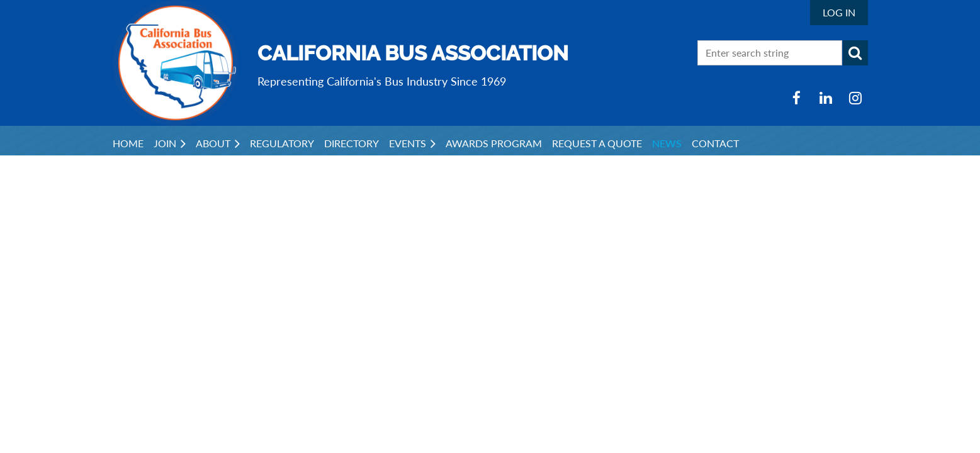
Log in (839, 12)
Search (855, 53)
